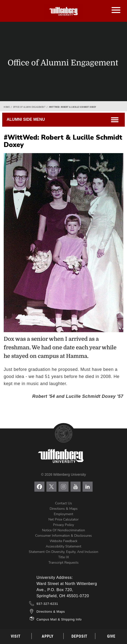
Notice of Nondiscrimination (63, 530)
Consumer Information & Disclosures (63, 536)
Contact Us (63, 503)
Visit (16, 636)
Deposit (79, 636)
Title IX (64, 557)
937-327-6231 (47, 604)
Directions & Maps (64, 509)
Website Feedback (63, 541)
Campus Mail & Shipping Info (59, 619)
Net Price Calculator (63, 519)
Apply (48, 636)
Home (7, 107)
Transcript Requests (63, 563)
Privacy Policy (63, 525)
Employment (63, 514)
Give (111, 636)
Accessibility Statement (63, 546)
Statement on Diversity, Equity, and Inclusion (63, 552)
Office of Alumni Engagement (29, 107)
